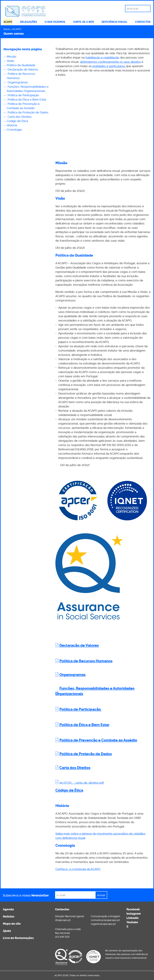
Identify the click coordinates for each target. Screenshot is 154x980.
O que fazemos (55, 22)
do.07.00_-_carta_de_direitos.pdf (82, 783)
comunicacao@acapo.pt (105, 920)
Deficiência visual (114, 22)
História (12, 125)
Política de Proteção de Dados (28, 112)
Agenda (8, 909)
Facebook (133, 909)
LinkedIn (133, 918)
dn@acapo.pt (63, 920)
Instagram (134, 914)
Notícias (9, 917)
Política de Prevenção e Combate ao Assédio (98, 740)
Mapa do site (12, 924)
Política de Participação (23, 95)
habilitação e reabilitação (102, 58)
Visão (11, 61)
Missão (12, 57)
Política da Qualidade (21, 65)
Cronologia (14, 130)
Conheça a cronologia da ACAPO (78, 869)
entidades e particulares (109, 66)
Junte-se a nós (83, 22)
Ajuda (7, 931)
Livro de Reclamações (18, 938)
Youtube (132, 922)
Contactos (143, 22)
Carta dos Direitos (19, 117)
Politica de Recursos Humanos (86, 661)
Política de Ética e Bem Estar (27, 99)
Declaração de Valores (23, 69)
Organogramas (17, 82)
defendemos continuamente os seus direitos (110, 62)
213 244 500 (62, 937)
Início (7, 29)
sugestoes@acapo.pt (103, 924)
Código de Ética (17, 121)
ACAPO (8, 22)
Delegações (29, 22)
